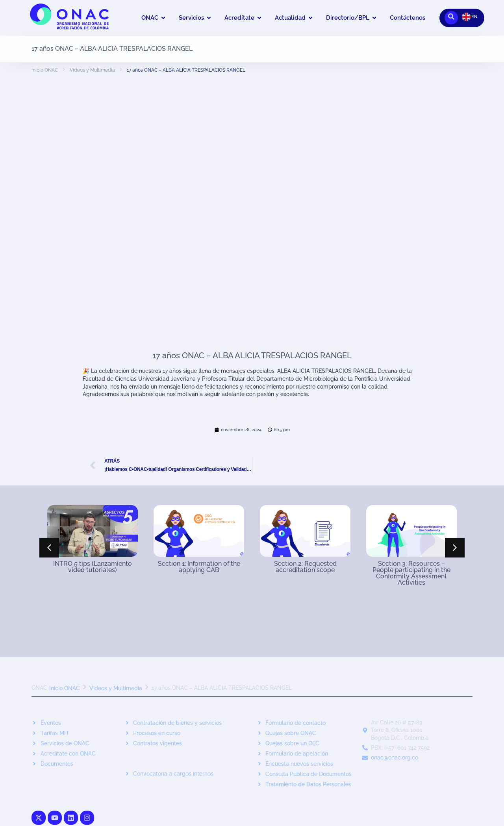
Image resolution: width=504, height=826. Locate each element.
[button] (455, 548)
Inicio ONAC (45, 70)
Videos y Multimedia (92, 70)
